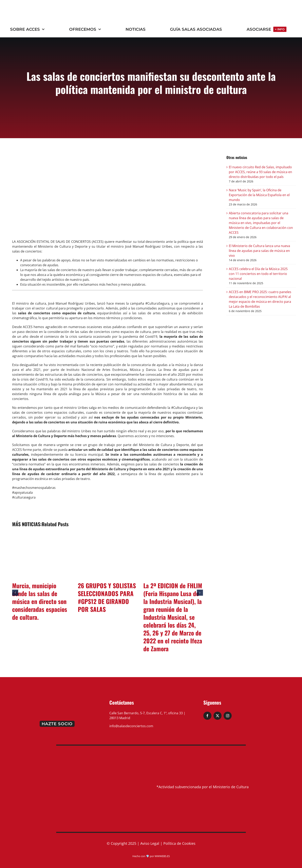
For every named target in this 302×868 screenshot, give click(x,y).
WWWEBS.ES (162, 856)
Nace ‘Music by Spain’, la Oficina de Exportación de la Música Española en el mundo (259, 195)
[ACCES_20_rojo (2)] (34, 7)
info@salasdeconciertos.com (131, 726)
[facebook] (207, 716)
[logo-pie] (57, 699)
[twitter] (218, 716)
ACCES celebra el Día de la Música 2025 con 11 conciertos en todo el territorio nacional (258, 274)
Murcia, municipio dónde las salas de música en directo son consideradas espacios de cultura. (40, 601)
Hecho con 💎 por (144, 856)
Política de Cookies (179, 843)
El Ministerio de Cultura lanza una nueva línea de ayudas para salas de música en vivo (259, 251)
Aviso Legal (150, 843)
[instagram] (228, 716)
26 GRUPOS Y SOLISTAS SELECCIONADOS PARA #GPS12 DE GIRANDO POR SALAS (107, 597)
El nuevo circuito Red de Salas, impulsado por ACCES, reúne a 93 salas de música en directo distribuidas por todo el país (260, 172)
